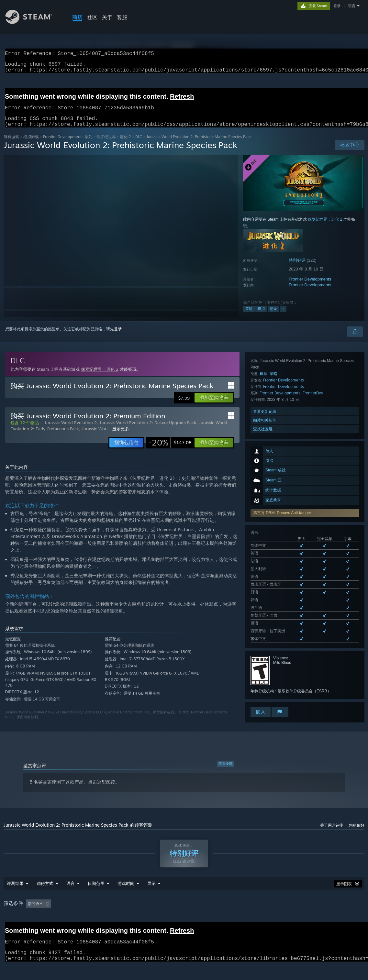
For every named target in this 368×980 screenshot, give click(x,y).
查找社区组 (263, 642)
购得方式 (45, 898)
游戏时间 (126, 898)
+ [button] (283, 316)
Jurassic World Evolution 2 (71, 430)
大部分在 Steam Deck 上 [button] (174, 918)
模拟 (261, 316)
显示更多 (121, 436)
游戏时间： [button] (130, 918)
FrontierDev (313, 606)
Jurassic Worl (95, 436)
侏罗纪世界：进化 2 (114, 144)
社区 (92, 17)
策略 (249, 316)
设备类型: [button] (289, 918)
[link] (170, 450)
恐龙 (273, 316)
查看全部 (226, 769)
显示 (151, 898)
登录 (337, 6)
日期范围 (96, 898)
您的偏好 (357, 831)
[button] (214, 405)
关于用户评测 (332, 831)
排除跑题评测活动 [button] (93, 918)
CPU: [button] (241, 918)
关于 (107, 17)
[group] (184, 919)
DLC (139, 144)
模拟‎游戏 (31, 144)
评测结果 (15, 898)
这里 (102, 787)
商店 (77, 17)
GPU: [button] (263, 918)
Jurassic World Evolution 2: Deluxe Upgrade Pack (148, 430)
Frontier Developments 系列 (68, 144)
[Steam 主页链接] (34, 22)
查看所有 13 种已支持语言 (273, 504)
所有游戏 (11, 144)
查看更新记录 (265, 625)
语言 (352, 6)
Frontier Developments (310, 287)
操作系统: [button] (216, 918)
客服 (122, 17)
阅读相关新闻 (265, 633)
